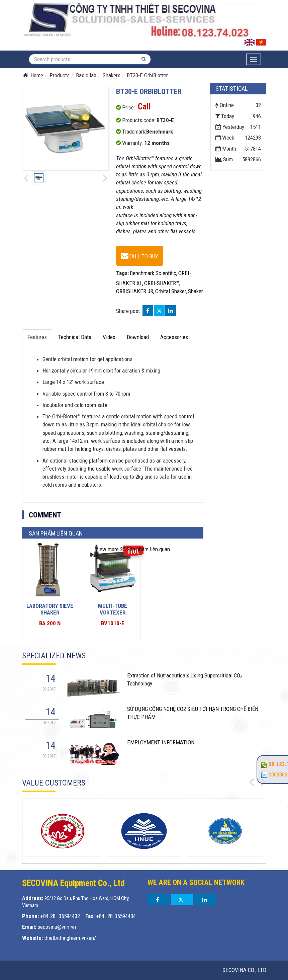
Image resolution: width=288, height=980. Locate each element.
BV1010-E (113, 623)
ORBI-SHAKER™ (162, 283)
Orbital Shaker (171, 291)
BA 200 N (50, 623)
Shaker (196, 291)
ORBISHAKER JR (135, 291)
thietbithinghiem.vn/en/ (70, 938)
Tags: (122, 273)
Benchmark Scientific (153, 273)
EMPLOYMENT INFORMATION (161, 742)
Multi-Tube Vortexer (113, 609)
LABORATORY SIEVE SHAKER (50, 609)
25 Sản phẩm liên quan (132, 549)
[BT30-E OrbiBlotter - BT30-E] (140, 256)
